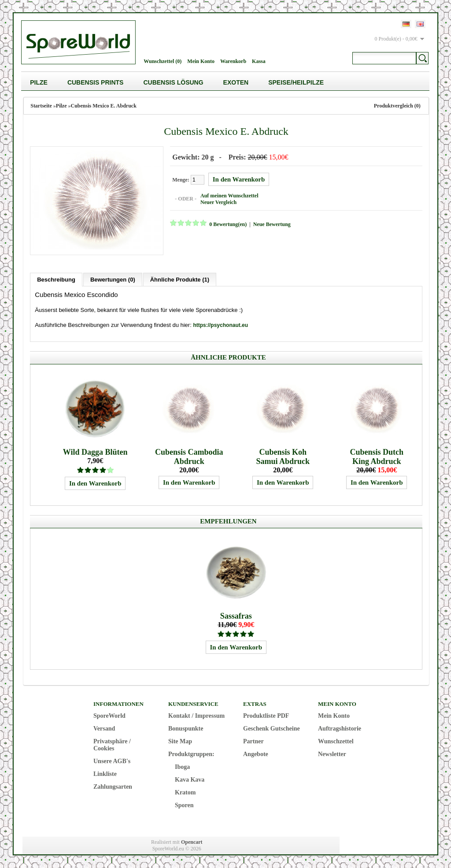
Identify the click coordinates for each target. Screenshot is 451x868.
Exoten (236, 82)
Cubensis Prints (96, 82)
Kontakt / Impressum (196, 715)
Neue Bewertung (272, 224)
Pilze (39, 82)
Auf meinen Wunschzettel (229, 196)
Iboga (182, 766)
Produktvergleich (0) (397, 106)
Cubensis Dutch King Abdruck (377, 456)
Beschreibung (56, 279)
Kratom (185, 792)
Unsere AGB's (112, 761)
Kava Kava (190, 779)
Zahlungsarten (113, 786)
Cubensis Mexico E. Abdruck (104, 106)
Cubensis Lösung (173, 82)
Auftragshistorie (340, 728)
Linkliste (105, 773)
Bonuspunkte (186, 728)
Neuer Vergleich (218, 202)
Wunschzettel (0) (163, 61)
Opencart (192, 842)
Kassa (259, 61)
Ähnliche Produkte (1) (180, 279)
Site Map (180, 741)
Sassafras (236, 616)
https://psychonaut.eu (220, 325)
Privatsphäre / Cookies (112, 744)
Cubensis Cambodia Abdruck (189, 456)
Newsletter (332, 754)
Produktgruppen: (191, 754)
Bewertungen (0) (113, 279)
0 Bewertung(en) (227, 224)
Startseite (41, 106)
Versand (104, 728)
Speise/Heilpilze (296, 82)
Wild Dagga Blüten (95, 452)
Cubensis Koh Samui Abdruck (283, 456)
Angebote (256, 754)
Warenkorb (233, 61)
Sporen (184, 805)
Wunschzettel (336, 741)
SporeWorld (109, 715)
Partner (253, 741)
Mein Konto (201, 61)
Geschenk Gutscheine (272, 728)
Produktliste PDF (266, 715)
